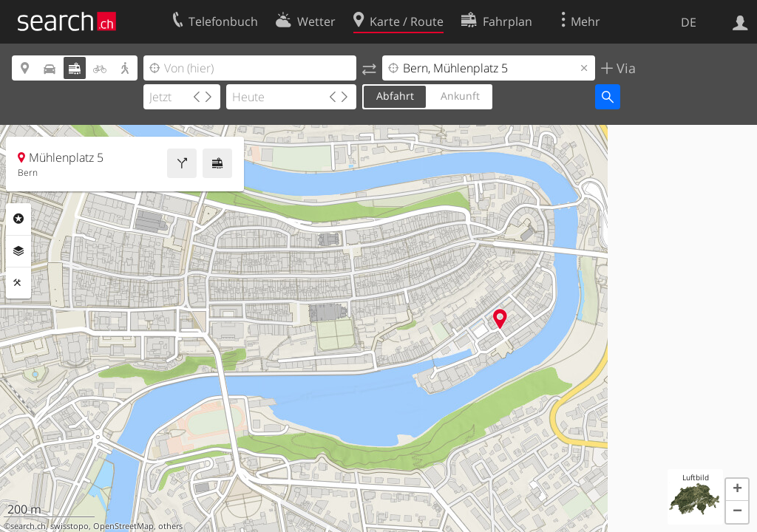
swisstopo (69, 526)
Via (624, 68)
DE (689, 22)
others (170, 526)
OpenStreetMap (123, 526)
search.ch (28, 526)
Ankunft (460, 96)
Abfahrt (395, 96)
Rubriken (18, 219)
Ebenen (18, 251)
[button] (737, 490)
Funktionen (18, 283)
